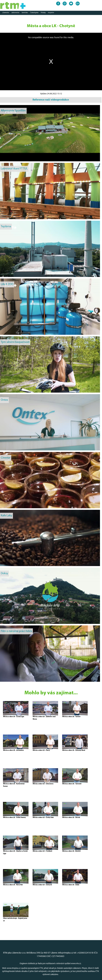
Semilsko (25, 13)
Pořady (43, 13)
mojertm (51, 13)
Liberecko (6, 13)
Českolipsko (34, 13)
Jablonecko (15, 13)
